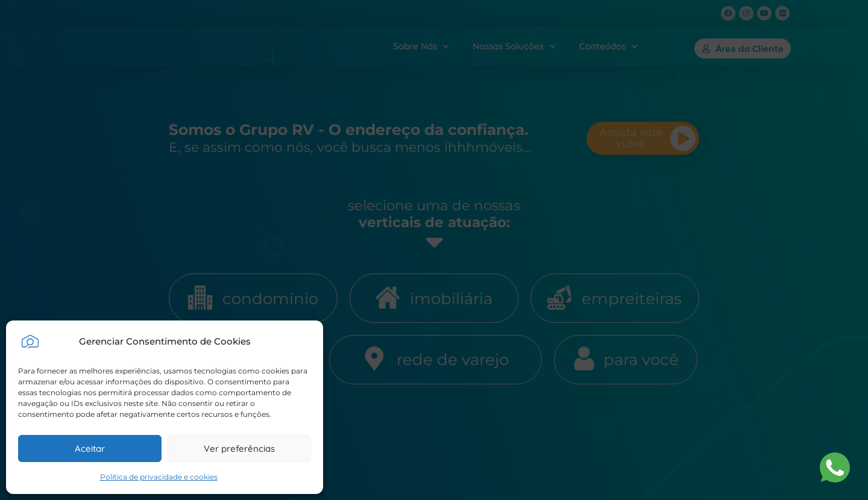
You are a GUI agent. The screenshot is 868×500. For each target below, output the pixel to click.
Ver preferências (239, 448)
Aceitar (90, 448)
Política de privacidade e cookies (159, 477)
